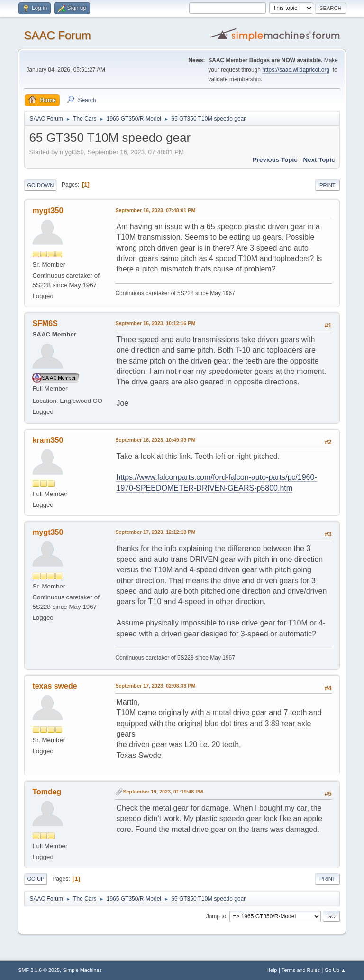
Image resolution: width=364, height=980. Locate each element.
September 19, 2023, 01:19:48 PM (163, 792)
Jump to (216, 916)
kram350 (48, 440)
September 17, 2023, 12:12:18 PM (155, 532)
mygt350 (48, 210)
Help (272, 970)
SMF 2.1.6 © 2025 (39, 970)
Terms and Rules (301, 970)
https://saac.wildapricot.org (296, 70)
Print (328, 185)
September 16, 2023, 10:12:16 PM (155, 323)
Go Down (40, 185)
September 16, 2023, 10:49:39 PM (155, 440)
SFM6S (45, 323)
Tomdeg (47, 792)
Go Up (36, 879)
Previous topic (275, 160)
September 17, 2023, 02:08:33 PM (155, 686)
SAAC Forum (57, 35)
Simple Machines (82, 970)
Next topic (319, 160)
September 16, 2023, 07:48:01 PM (155, 210)
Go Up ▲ (335, 970)
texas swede (55, 686)
